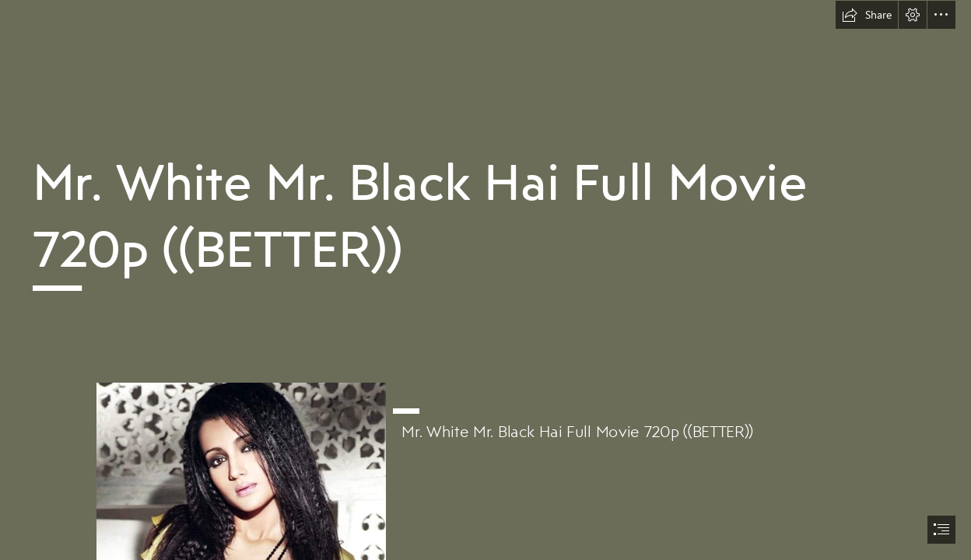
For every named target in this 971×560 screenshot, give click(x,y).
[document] (485, 280)
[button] (867, 15)
